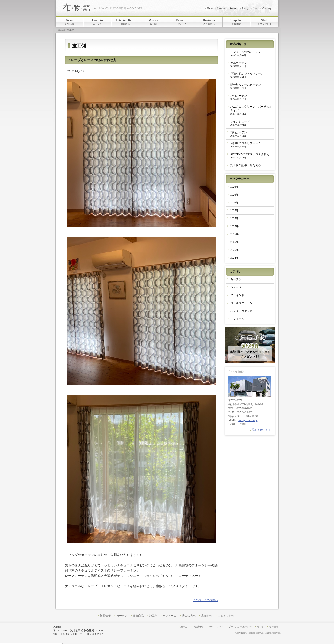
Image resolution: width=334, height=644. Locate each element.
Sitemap (233, 8)
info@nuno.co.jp (248, 420)
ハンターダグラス (241, 311)
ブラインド (237, 295)
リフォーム (237, 319)
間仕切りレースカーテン (246, 86)
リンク (260, 627)
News (70, 22)
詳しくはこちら (262, 430)
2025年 (234, 210)
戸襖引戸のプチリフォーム (247, 75)
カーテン (236, 279)
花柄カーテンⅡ (240, 97)
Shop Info (237, 22)
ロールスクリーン (241, 303)
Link (255, 8)
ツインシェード (240, 123)
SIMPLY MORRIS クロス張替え (250, 156)
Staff (264, 22)
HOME (62, 30)
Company (267, 8)
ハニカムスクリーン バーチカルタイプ (251, 110)
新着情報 (105, 616)
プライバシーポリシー (240, 627)
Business (209, 22)
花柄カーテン (239, 134)
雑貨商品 (138, 616)
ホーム (184, 627)
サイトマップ (216, 627)
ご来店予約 (198, 627)
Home (210, 8)
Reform (181, 22)
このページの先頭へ (206, 600)
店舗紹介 (207, 616)
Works (153, 22)
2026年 (234, 187)
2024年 (234, 258)
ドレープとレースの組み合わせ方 (92, 60)
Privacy (245, 8)
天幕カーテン (239, 64)
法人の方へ (189, 616)
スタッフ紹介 (226, 616)
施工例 (71, 30)
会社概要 (274, 627)
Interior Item (125, 22)
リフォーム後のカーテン (246, 54)
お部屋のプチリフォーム (246, 145)
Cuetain (97, 22)
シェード (236, 287)
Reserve (221, 8)
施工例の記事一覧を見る (246, 165)
